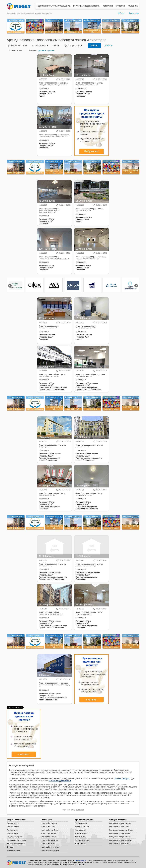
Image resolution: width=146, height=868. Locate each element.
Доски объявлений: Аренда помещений (35, 13)
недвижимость (79, 810)
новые (20, 50)
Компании (108, 6)
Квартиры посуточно (83, 827)
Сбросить (108, 45)
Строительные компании (50, 850)
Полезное (133, 6)
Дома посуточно (81, 833)
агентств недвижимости (60, 781)
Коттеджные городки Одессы (120, 837)
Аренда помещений (82, 840)
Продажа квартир (13, 823)
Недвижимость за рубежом (17, 840)
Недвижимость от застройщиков (53, 6)
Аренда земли (80, 837)
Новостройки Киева (48, 827)
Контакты (10, 847)
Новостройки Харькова (49, 840)
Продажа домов (12, 830)
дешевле (42, 50)
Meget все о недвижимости (17, 863)
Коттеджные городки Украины (120, 823)
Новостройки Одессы (49, 837)
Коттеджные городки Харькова (120, 840)
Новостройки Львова (48, 844)
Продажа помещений (14, 837)
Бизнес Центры (122, 778)
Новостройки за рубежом (50, 847)
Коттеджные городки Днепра (120, 833)
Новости (120, 6)
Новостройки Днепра (49, 833)
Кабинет (121, 13)
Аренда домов (80, 830)
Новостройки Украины (49, 823)
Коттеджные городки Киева (119, 827)
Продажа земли (12, 833)
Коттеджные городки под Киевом (121, 830)
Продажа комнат (13, 827)
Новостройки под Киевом (50, 830)
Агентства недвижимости (16, 844)
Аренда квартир (81, 823)
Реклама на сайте (13, 850)
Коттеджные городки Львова (120, 844)
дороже (51, 50)
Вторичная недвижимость (86, 6)
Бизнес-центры (81, 844)
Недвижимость (12, 13)
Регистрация (134, 13)
